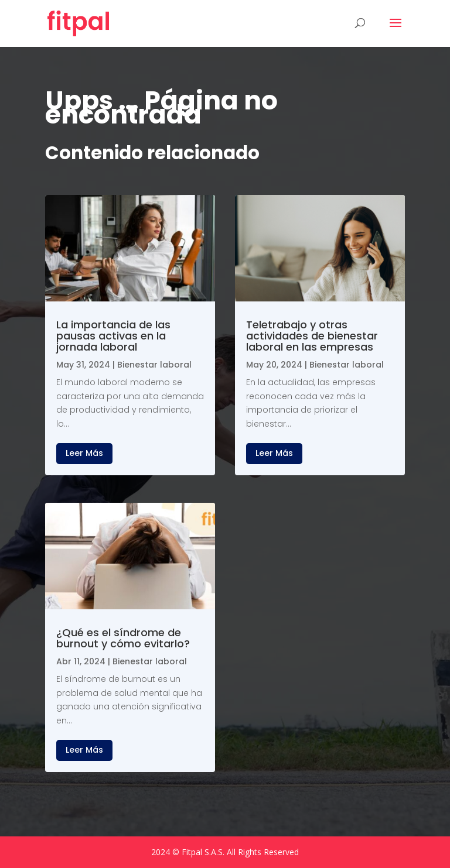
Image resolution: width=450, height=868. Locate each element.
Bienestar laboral (154, 365)
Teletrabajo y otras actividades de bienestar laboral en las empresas (312, 336)
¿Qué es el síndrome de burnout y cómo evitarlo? (123, 638)
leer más (84, 453)
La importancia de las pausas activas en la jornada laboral (113, 336)
